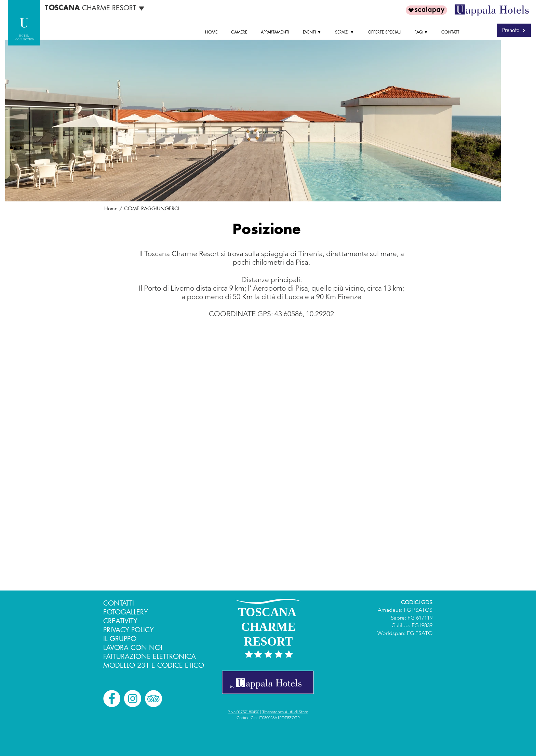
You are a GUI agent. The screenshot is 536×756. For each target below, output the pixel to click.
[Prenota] (514, 30)
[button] (314, 32)
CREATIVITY (120, 621)
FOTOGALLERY (126, 612)
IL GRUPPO (120, 639)
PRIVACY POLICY (129, 630)
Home (111, 208)
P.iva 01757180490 (243, 712)
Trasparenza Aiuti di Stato (285, 712)
